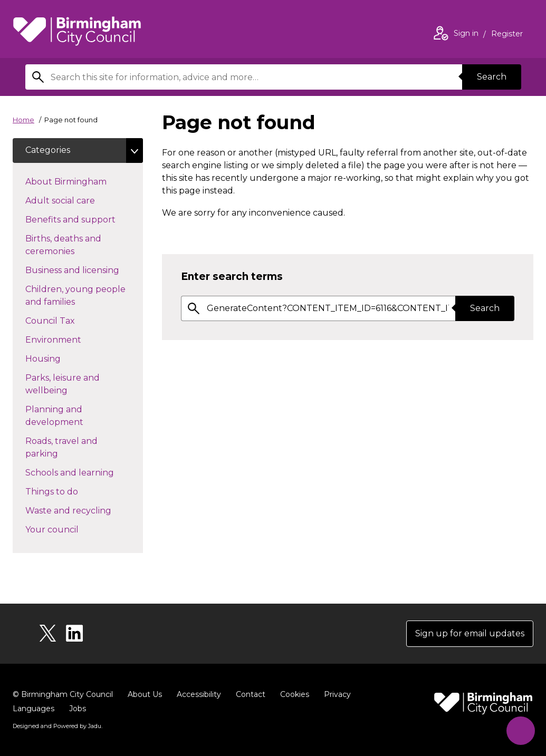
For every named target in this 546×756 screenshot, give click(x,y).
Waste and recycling (84, 510)
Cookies (295, 695)
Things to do (70, 491)
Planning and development (73, 416)
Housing (62, 358)
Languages (33, 709)
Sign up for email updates (470, 634)
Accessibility (199, 695)
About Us (145, 695)
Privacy (337, 695)
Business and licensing (84, 270)
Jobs (78, 709)
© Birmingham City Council (63, 695)
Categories (48, 151)
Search (492, 77)
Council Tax (69, 321)
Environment (72, 340)
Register (507, 35)
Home (23, 120)
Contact (251, 695)
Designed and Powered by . (58, 726)
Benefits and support (84, 219)
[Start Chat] (520, 730)
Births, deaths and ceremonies (69, 245)
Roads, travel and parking (61, 448)
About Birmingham (84, 181)
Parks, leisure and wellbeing (65, 385)
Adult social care (79, 200)
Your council (71, 529)
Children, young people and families (75, 296)
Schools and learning (84, 472)
